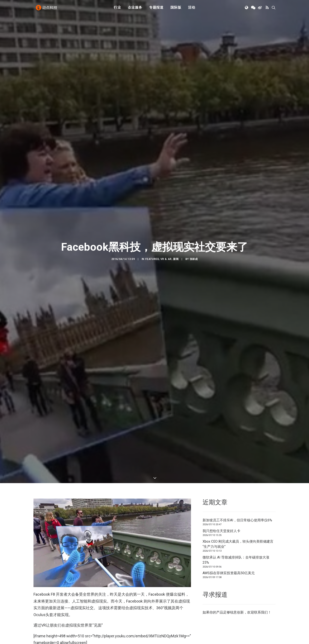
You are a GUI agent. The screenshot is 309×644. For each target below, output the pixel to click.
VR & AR (166, 229)
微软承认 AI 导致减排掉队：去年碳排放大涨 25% (236, 500)
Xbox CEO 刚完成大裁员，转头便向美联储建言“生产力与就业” (238, 484)
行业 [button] (117, 9)
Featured (152, 229)
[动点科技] (47, 9)
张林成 (194, 229)
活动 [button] (192, 9)
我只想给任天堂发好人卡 (221, 471)
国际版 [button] (176, 9)
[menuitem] (117, 9)
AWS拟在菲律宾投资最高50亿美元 (229, 513)
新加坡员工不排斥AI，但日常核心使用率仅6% (237, 460)
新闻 (176, 229)
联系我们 (261, 552)
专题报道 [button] (156, 9)
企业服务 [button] (135, 9)
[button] (247, 9)
